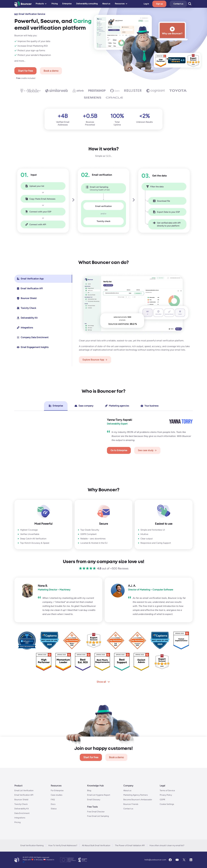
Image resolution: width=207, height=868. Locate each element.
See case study (146, 450)
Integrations (20, 818)
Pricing (17, 822)
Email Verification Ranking (32, 845)
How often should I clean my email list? (167, 845)
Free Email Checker (96, 812)
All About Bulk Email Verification (96, 845)
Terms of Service (167, 791)
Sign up (165, 4)
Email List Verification (24, 791)
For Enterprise (57, 791)
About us (127, 791)
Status (54, 809)
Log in (152, 4)
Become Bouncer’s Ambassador (138, 800)
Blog (89, 791)
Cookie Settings (167, 804)
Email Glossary (94, 800)
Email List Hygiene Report (99, 795)
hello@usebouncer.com (155, 860)
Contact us (184, 4)
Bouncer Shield (21, 800)
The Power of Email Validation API (130, 845)
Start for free (25, 71)
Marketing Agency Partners (136, 795)
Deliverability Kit (22, 809)
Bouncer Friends (131, 804)
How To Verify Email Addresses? (63, 845)
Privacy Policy (166, 795)
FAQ (53, 800)
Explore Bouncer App (93, 360)
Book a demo (51, 71)
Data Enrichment (22, 813)
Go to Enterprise (119, 450)
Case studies (57, 795)
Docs (53, 804)
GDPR (162, 800)
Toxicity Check (21, 804)
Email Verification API (24, 795)
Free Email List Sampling (98, 816)
